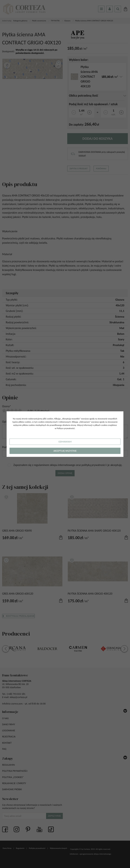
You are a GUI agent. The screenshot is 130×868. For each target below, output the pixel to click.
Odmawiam (65, 442)
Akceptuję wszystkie (65, 451)
